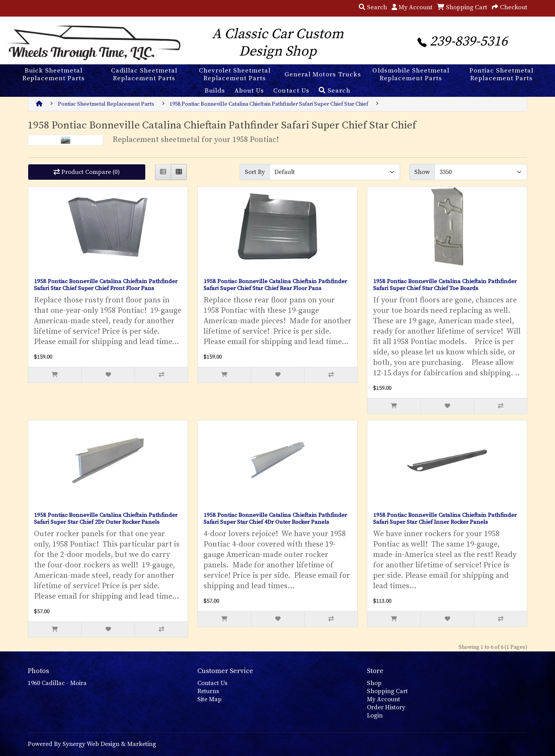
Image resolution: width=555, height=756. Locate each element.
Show (422, 172)
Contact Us (291, 91)
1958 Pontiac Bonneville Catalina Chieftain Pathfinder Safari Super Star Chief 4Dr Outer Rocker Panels (275, 519)
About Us (249, 91)
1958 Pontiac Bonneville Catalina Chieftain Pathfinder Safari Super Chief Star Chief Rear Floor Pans (275, 285)
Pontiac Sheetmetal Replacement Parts (501, 74)
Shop (374, 683)
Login (375, 715)
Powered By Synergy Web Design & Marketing (92, 744)
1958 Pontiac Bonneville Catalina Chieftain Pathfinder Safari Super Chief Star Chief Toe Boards (445, 285)
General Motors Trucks (323, 74)
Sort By (255, 172)
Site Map (209, 699)
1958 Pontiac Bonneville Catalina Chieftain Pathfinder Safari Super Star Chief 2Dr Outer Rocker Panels (106, 519)
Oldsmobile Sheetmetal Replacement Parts (411, 74)
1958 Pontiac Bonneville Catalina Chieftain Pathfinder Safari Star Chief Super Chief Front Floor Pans (106, 285)
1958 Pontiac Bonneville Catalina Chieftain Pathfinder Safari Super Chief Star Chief (269, 104)
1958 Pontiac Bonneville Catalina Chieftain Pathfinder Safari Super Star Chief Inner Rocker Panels (445, 519)
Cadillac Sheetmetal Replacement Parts (144, 74)
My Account (383, 699)
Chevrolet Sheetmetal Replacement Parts (235, 74)
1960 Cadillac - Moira (57, 683)
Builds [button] (215, 91)
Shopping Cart (387, 691)
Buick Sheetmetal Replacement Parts (54, 74)
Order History (386, 707)
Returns (208, 691)
